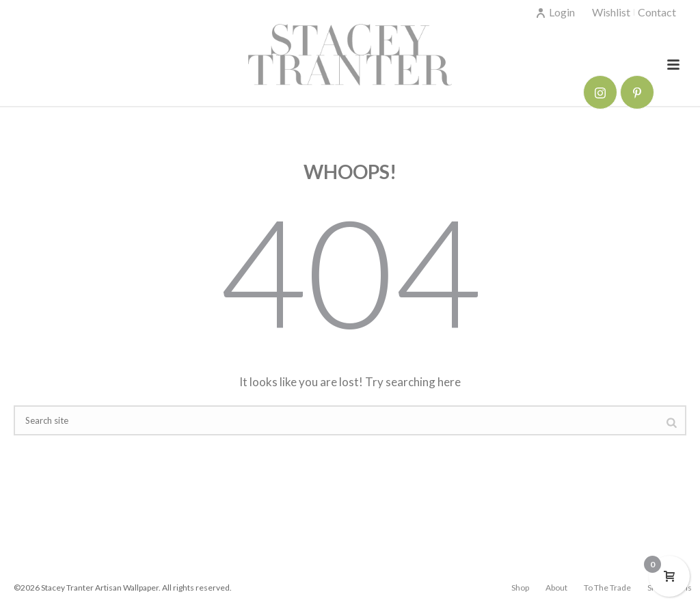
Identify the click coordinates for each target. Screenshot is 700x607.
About (556, 588)
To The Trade (607, 588)
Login (555, 12)
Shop (520, 588)
